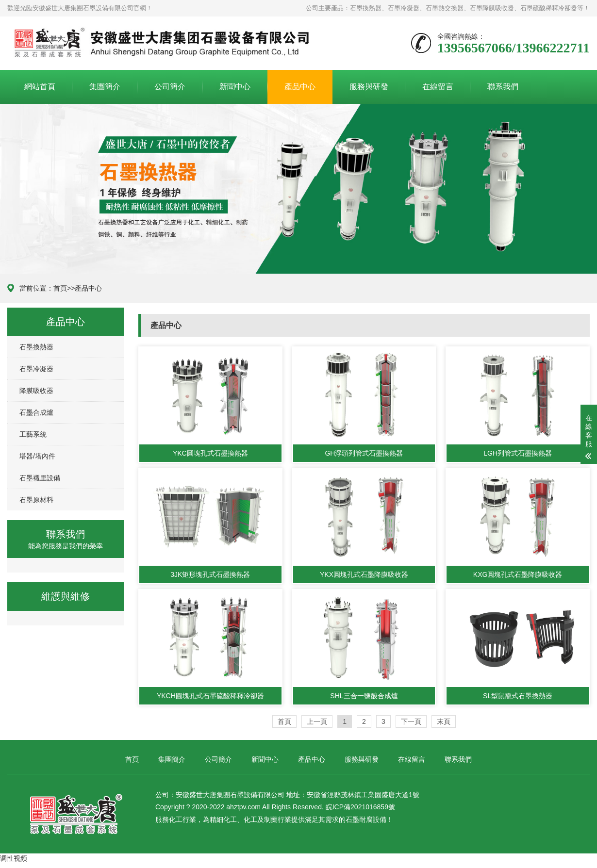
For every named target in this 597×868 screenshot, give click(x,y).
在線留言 (438, 87)
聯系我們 (503, 87)
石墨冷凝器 (36, 369)
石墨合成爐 (36, 412)
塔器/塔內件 (37, 456)
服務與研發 (369, 87)
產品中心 (300, 87)
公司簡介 (170, 87)
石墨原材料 (36, 500)
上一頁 (317, 721)
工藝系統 (33, 434)
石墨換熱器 (36, 347)
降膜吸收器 (36, 391)
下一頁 (411, 721)
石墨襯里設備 (40, 478)
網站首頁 (40, 87)
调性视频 (14, 858)
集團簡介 (105, 87)
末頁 (444, 721)
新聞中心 (235, 87)
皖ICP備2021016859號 (360, 807)
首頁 (60, 288)
